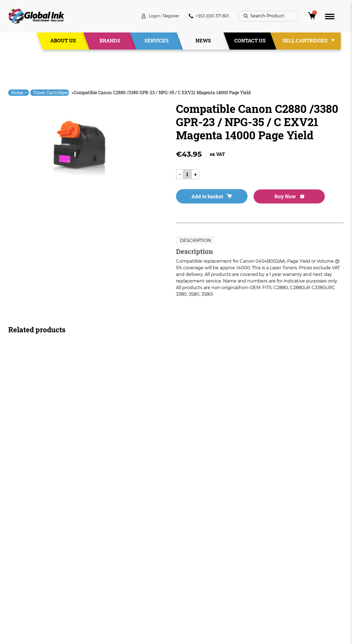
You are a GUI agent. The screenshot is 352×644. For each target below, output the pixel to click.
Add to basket (207, 197)
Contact (118, 599)
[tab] (195, 241)
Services (156, 41)
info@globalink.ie (31, 567)
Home (19, 92)
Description (195, 241)
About (116, 570)
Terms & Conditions (197, 570)
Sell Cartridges (305, 41)
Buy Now (275, 197)
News (203, 41)
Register (166, 16)
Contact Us (250, 41)
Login (147, 16)
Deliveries (187, 560)
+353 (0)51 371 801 (207, 16)
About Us (63, 41)
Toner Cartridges (51, 92)
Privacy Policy (191, 579)
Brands (110, 41)
